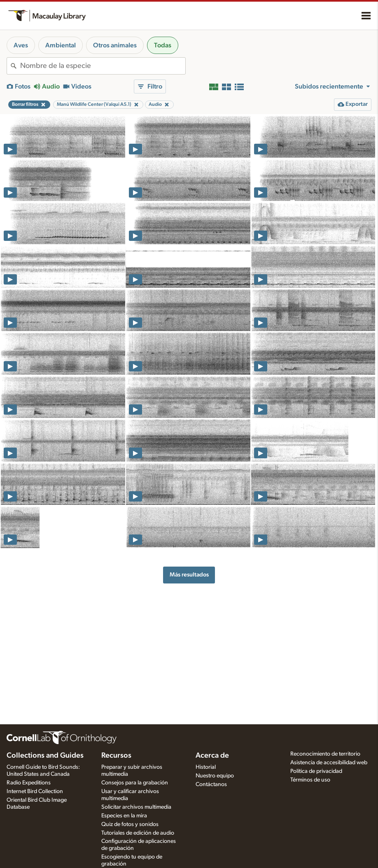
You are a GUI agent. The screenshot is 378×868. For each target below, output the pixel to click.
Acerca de (212, 756)
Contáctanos (211, 784)
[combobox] (103, 66)
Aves (21, 45)
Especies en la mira (124, 816)
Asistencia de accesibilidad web (329, 763)
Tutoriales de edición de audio (138, 833)
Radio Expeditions (29, 783)
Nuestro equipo (215, 776)
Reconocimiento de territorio (325, 754)
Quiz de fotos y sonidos (130, 824)
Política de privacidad (316, 771)
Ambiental (61, 45)
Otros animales (115, 45)
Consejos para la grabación (135, 783)
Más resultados (189, 575)
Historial (206, 767)
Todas (163, 45)
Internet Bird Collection (35, 791)
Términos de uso (310, 780)
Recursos (116, 756)
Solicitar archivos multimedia (136, 807)
